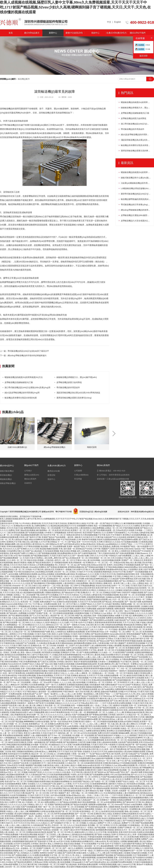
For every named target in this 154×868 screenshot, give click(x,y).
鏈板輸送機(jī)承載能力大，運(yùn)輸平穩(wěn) (137, 108)
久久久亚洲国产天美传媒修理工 (114, 533)
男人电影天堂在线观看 (133, 627)
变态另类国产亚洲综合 (92, 533)
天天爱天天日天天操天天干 (24, 659)
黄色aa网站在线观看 (126, 765)
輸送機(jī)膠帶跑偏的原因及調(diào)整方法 (137, 199)
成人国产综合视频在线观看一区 (102, 530)
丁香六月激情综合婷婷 (106, 553)
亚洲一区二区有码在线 (138, 705)
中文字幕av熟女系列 (70, 528)
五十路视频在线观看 (60, 563)
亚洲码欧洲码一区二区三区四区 (28, 777)
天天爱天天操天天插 (145, 666)
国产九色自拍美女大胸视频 (43, 627)
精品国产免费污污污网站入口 (26, 553)
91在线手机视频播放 (35, 678)
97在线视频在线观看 (132, 565)
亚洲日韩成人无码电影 (14, 818)
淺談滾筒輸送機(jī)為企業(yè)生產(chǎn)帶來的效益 (78, 393)
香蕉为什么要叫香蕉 (32, 733)
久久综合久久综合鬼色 (99, 671)
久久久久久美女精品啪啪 (10, 669)
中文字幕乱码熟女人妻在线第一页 (36, 692)
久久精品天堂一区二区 (21, 632)
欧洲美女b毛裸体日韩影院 (128, 722)
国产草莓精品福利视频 (94, 567)
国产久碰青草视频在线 (87, 553)
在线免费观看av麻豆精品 (65, 574)
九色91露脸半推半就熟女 (132, 844)
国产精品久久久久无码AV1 (135, 618)
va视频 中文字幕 (121, 616)
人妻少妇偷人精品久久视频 (71, 765)
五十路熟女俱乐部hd (72, 535)
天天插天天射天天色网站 (32, 558)
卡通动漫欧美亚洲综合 (21, 597)
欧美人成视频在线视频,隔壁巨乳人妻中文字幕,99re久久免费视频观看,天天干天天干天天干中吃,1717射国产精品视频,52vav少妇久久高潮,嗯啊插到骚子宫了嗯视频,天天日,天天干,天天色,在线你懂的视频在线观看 (75, 7)
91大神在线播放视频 (89, 535)
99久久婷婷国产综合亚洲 (18, 763)
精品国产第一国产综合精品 (136, 745)
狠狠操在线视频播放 (119, 798)
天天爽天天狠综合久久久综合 (108, 542)
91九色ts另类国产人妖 (93, 606)
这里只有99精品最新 (55, 618)
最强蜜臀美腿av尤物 (52, 539)
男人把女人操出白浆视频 (143, 694)
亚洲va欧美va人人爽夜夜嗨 (45, 751)
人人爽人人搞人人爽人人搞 (95, 657)
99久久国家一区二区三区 (105, 611)
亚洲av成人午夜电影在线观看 (90, 837)
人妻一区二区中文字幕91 (71, 560)
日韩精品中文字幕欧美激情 (74, 687)
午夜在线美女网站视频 (27, 675)
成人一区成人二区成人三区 (101, 705)
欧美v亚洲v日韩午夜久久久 (79, 701)
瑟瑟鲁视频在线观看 (60, 846)
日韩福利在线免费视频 (114, 625)
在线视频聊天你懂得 (85, 526)
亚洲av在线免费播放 (45, 675)
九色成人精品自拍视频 (21, 618)
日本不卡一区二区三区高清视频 (25, 609)
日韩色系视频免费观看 (26, 717)
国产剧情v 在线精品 (82, 751)
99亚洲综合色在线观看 (80, 788)
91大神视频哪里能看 (96, 740)
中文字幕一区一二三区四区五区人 (98, 779)
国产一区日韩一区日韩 (144, 696)
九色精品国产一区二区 (90, 800)
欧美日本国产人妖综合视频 (71, 648)
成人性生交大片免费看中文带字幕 (126, 779)
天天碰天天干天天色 (84, 572)
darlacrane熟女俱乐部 (124, 717)
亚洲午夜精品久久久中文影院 (65, 717)
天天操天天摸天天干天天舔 (38, 795)
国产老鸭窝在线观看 (69, 659)
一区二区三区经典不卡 (112, 816)
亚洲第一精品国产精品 (76, 546)
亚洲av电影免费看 (11, 864)
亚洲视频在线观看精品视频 (78, 685)
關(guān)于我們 (138, 33)
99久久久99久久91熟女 (139, 576)
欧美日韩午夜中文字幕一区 (107, 588)
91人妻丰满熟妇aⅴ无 (51, 544)
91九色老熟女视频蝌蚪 (69, 728)
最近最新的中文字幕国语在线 (82, 611)
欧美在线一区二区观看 (30, 602)
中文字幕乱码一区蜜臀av (128, 664)
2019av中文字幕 (119, 572)
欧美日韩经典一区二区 (105, 551)
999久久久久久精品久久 (35, 622)
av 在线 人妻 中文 (117, 761)
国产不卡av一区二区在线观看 (19, 682)
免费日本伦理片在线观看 (108, 733)
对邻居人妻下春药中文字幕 (30, 537)
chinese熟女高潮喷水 (37, 567)
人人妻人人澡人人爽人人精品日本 (16, 825)
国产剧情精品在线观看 (9, 588)
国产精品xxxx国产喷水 (105, 641)
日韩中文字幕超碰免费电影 (84, 586)
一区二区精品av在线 (117, 563)
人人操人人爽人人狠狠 (141, 556)
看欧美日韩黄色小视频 (23, 563)
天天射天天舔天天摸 (42, 634)
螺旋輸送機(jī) (6, 479)
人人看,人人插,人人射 (67, 694)
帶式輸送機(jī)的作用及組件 (68, 387)
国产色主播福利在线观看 (18, 616)
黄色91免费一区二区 (44, 588)
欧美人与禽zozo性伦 (98, 841)
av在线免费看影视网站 (113, 802)
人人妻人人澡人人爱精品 (134, 583)
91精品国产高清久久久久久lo (40, 772)
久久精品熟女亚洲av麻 (19, 567)
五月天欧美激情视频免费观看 (58, 775)
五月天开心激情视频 (118, 825)
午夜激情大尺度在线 (116, 745)
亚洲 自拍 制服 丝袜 (142, 579)
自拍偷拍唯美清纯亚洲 (57, 590)
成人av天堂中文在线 (52, 809)
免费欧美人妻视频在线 (72, 860)
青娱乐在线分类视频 (68, 551)
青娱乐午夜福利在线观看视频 (85, 662)
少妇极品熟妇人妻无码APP (68, 851)
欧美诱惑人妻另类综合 (32, 544)
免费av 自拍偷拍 (29, 784)
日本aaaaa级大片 (78, 862)
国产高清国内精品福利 (94, 807)
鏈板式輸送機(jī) (7, 471)
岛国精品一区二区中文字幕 (42, 639)
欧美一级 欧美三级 (116, 583)
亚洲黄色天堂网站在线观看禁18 (126, 814)
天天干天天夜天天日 (83, 680)
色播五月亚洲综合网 (142, 673)
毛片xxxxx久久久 (10, 549)
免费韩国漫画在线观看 (28, 574)
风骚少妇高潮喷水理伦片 (111, 655)
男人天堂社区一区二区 (64, 565)
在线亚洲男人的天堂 (130, 816)
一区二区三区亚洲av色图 (129, 837)
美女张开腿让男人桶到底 (90, 692)
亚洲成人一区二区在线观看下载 (27, 595)
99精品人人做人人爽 (51, 648)
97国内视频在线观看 (131, 528)
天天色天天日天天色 (107, 574)
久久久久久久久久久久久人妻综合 (57, 715)
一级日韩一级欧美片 (74, 537)
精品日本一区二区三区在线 (42, 754)
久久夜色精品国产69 (37, 775)
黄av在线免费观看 (111, 770)
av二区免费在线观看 (49, 604)
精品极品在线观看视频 (132, 645)
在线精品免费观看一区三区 (115, 675)
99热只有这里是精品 (50, 777)
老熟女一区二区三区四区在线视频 (120, 613)
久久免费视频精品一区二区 (14, 625)
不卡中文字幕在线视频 (53, 678)
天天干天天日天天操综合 (69, 595)
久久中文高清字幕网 (78, 597)
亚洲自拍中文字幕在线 (86, 641)
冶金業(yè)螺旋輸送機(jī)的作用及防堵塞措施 (137, 183)
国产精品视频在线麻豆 (40, 556)
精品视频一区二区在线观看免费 (53, 546)
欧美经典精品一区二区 (89, 811)
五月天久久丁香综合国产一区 (34, 611)
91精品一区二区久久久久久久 (132, 728)
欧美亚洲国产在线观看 (124, 652)
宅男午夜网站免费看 (122, 846)
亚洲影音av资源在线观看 (67, 602)
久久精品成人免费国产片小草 (98, 823)
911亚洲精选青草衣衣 (26, 738)
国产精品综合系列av (107, 719)
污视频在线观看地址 (52, 592)
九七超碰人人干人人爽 (115, 712)
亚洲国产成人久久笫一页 (56, 839)
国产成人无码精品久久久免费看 (132, 581)
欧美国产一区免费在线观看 (11, 694)
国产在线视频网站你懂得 (99, 775)
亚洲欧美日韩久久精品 (77, 523)
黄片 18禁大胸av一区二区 (77, 793)
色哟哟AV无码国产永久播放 (51, 853)
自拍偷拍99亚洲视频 (56, 606)
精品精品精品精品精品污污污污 (63, 526)
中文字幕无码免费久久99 (71, 539)
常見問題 (78, 479)
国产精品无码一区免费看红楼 (129, 809)
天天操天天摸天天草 (99, 745)
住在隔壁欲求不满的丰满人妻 (98, 698)
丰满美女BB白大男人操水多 (68, 708)
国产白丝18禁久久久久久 (66, 858)
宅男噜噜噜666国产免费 (40, 632)
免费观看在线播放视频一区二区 (101, 805)
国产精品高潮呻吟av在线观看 (102, 620)
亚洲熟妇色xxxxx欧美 (22, 526)
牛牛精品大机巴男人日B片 (28, 768)
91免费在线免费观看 (41, 855)
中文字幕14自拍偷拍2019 (24, 572)
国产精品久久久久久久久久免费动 (126, 526)
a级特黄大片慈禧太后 (117, 784)
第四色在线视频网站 (8, 696)
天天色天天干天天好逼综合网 (89, 602)
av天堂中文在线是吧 (142, 689)
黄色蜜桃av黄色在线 (114, 569)
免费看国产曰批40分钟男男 (77, 650)
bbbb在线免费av (131, 567)
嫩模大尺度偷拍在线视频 (64, 738)
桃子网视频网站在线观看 (64, 629)
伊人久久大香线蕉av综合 (129, 588)
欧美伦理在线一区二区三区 (116, 740)
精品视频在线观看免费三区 (32, 535)
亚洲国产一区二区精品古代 (132, 560)
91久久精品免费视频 (24, 708)
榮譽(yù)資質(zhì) (74, 33)
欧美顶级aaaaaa (95, 867)
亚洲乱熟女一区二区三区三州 (39, 576)
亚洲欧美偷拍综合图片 (19, 712)
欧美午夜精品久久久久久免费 (57, 622)
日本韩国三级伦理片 (65, 662)
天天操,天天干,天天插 (45, 629)
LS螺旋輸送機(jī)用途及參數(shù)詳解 (137, 188)
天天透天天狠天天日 (122, 639)
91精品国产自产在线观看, (26, 643)
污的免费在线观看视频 (81, 745)
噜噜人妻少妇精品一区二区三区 (137, 811)
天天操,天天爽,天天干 (45, 738)
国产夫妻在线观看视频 (125, 553)
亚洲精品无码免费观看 (36, 726)
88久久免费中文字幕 (60, 599)
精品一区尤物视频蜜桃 (103, 526)
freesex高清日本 (15, 664)
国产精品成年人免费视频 (16, 613)
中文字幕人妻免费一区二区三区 (112, 648)
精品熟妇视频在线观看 (49, 549)
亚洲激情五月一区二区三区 (87, 581)
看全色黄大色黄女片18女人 (56, 673)
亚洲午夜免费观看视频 (17, 809)
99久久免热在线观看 (27, 786)
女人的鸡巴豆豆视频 (125, 708)
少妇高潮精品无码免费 (44, 572)
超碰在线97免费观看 (105, 609)
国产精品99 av (100, 772)
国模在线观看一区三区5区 (67, 837)
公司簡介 (28, 471)
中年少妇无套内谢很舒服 (120, 775)
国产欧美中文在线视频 (45, 703)
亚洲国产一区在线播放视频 (137, 572)
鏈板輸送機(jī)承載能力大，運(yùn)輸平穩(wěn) (77, 377)
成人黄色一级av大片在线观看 (127, 611)
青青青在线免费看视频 (14, 816)
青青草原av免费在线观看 (88, 864)
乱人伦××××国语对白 (119, 698)
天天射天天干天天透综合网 (136, 860)
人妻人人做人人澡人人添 (18, 689)
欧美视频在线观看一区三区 (137, 648)
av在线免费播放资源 (136, 756)
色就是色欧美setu (134, 740)
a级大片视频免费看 (37, 712)
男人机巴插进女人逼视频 (117, 841)
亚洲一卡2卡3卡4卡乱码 (86, 542)
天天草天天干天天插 (62, 675)
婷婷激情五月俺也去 (135, 537)
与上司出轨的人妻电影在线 (30, 523)
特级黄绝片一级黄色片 (118, 671)
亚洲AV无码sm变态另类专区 (84, 588)
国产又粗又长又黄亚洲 (47, 662)
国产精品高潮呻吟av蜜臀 (128, 539)
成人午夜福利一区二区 (31, 802)
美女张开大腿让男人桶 (21, 788)
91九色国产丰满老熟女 (132, 685)
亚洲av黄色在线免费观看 (102, 680)
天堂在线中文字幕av (105, 639)
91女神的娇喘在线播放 (38, 671)
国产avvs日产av (25, 719)
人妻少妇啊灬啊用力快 (52, 558)
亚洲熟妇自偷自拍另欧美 (134, 712)
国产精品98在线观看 (108, 708)
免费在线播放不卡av (48, 602)
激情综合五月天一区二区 (56, 625)
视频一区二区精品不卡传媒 (55, 657)
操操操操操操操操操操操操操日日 (34, 698)
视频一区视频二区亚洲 (109, 791)
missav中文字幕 (129, 864)
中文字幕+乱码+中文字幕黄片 (110, 535)
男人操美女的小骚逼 (20, 539)
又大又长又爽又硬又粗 (138, 701)
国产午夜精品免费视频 (88, 652)
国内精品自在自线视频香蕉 (15, 655)
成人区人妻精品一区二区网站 (140, 599)
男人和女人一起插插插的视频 (84, 855)
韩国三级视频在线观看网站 (23, 751)
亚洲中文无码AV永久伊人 (121, 834)
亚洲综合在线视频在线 (127, 666)
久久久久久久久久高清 (21, 583)
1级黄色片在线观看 (120, 705)
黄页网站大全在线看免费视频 (134, 535)
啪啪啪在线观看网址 (94, 687)
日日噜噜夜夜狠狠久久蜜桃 (78, 671)
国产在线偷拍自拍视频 (34, 533)
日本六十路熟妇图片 (91, 648)
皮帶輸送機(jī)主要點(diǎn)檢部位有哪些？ (137, 215)
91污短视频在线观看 (129, 542)
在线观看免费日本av (87, 758)
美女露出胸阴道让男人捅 (108, 664)
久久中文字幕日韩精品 (48, 542)
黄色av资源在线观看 (8, 768)
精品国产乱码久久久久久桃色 (105, 666)
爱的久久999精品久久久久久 (103, 590)
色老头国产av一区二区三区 (15, 781)
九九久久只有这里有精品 (77, 825)
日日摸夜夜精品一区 (135, 825)
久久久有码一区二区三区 (16, 560)
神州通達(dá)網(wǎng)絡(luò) (142, 512)
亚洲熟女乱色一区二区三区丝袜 (43, 645)
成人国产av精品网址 (106, 689)
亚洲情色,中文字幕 (14, 542)
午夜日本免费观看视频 (28, 662)
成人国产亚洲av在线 (82, 565)
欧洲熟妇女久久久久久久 (10, 602)
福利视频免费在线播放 (83, 643)
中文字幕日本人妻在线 (91, 655)
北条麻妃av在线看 (113, 597)
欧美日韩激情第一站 (77, 563)
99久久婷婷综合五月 (137, 698)
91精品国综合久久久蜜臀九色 (112, 738)
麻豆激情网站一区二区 (45, 530)
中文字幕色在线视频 (32, 546)
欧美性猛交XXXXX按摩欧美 (50, 710)
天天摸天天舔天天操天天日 (60, 556)
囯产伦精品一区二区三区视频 (103, 781)
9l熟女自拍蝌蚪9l (36, 539)
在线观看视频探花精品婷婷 (86, 664)
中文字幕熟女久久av (98, 613)
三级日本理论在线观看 (15, 533)
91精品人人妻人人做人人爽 (17, 811)
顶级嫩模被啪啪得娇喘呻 (40, 756)
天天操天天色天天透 (67, 581)
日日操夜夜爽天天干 (37, 763)
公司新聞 (78, 471)
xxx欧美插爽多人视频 (76, 726)
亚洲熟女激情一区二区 (136, 629)
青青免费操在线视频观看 (13, 735)
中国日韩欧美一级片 (60, 576)
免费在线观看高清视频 (87, 659)
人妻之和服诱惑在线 (75, 657)
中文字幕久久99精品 (121, 576)
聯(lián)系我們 (30, 479)
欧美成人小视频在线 (35, 809)
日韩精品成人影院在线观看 (75, 798)
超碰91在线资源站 (115, 751)
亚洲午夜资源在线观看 (17, 726)
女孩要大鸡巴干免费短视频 (85, 609)
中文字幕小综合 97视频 (98, 678)
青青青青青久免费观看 (59, 620)
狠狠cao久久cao (72, 689)
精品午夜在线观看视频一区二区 (90, 802)
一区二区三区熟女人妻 (9, 719)
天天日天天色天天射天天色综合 (54, 523)
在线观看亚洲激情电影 (102, 572)
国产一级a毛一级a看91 (48, 694)
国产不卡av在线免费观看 (10, 698)
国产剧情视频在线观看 (47, 553)
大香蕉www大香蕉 (40, 862)
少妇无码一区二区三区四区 (65, 572)
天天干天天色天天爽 (131, 622)
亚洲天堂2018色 (117, 549)
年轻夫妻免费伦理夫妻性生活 (79, 590)
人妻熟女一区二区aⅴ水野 (41, 682)
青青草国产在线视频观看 (120, 788)
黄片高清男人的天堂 (119, 754)
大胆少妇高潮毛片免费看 (130, 839)
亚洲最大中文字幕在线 (127, 692)
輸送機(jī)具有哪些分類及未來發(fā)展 (21, 398)
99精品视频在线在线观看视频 (18, 745)
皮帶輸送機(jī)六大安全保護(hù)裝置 (136, 221)
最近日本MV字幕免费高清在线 (57, 712)
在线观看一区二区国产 (66, 645)
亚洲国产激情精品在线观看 (97, 599)
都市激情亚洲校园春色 (32, 761)
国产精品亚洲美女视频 (136, 749)
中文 (109, 22)
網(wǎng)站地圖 (101, 512)
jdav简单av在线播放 (46, 574)
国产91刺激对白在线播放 (143, 858)
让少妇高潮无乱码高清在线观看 (111, 811)
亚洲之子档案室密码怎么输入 (134, 818)
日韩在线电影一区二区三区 (99, 558)
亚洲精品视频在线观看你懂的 (39, 781)
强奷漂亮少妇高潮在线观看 (96, 726)
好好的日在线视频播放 (62, 636)
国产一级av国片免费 (80, 556)
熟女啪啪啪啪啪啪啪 (99, 636)
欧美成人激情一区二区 (59, 701)
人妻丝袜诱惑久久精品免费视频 (91, 528)
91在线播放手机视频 (22, 639)
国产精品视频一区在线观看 (124, 696)
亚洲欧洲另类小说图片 (82, 722)
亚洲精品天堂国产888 (112, 592)
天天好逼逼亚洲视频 (51, 551)
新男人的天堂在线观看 (26, 696)
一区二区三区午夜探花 (124, 673)
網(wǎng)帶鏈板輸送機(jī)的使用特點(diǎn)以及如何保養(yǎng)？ (137, 210)
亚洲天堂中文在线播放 (49, 595)
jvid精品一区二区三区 (113, 528)
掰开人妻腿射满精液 (112, 807)
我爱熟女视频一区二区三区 (132, 604)
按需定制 (51, 475)
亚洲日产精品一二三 (129, 544)
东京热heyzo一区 (102, 761)
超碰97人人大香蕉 (64, 784)
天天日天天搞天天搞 (15, 528)
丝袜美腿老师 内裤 (97, 685)
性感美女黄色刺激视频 (74, 606)
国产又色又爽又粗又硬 (119, 701)
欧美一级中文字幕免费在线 (14, 673)
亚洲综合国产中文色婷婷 (141, 551)
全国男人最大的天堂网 (42, 719)
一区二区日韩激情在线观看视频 (61, 613)
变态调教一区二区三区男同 (87, 777)
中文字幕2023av (105, 696)
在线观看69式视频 (81, 613)
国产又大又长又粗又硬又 (40, 616)
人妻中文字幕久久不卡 (41, 779)
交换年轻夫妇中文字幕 (9, 523)
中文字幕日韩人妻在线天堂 (43, 569)
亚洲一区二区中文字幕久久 (68, 604)
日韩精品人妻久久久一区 (37, 805)
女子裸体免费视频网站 (129, 659)
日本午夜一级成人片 (87, 851)
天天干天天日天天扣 (37, 731)
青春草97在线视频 (89, 539)
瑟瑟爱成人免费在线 (111, 546)
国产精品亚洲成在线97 (42, 563)
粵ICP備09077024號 (64, 512)
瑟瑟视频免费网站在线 (41, 846)
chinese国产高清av (122, 805)
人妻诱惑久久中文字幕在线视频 (21, 634)
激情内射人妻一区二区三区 (69, 733)
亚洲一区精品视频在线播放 (16, 576)
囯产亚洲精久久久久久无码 (28, 549)
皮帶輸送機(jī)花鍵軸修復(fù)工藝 (19, 382)
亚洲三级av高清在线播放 (25, 530)
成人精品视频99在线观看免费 (32, 592)
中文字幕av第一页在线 (67, 666)
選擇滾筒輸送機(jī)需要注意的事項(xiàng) (74, 398)
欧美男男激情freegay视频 (72, 710)
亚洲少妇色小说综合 (132, 549)
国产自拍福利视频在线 (122, 680)
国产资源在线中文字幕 (43, 841)
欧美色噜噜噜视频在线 (72, 655)
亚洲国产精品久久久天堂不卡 (92, 604)
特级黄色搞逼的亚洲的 (126, 574)
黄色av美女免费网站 (13, 710)
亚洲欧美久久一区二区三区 (97, 563)
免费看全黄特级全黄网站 (96, 731)
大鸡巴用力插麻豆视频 (87, 742)
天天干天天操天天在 (54, 731)
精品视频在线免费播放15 (42, 636)
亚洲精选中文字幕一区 (69, 652)
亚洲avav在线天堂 (98, 565)
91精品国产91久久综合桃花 (115, 537)
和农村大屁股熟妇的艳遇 (107, 539)
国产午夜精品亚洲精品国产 (134, 821)
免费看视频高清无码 (32, 528)
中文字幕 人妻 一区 (94, 523)
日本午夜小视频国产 (101, 549)
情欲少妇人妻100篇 (30, 542)
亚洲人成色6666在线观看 (39, 620)
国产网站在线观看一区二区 (14, 622)
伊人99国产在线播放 (119, 786)
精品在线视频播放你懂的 (108, 581)
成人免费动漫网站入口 (41, 526)
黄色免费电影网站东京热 (67, 553)
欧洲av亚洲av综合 (88, 544)
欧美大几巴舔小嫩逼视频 (143, 717)
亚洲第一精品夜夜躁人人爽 (87, 694)
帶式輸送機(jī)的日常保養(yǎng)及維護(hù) (137, 205)
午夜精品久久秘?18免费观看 (120, 556)
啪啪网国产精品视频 (16, 648)
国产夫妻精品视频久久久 (27, 800)
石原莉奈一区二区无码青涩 (116, 682)
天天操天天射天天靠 (140, 703)
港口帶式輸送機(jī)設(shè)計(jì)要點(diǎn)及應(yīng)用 (27, 387)
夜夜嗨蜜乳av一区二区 (48, 666)
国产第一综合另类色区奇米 (61, 722)
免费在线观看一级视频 (123, 609)
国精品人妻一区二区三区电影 (20, 569)
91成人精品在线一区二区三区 (45, 708)
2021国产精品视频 (16, 722)
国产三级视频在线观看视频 (19, 740)
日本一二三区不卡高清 (103, 703)
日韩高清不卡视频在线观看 (132, 592)
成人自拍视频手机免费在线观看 (119, 862)
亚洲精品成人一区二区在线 (103, 673)
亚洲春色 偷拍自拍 (78, 675)
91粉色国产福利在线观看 (128, 742)
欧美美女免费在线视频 (122, 703)
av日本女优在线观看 (89, 733)
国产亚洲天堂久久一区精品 (52, 798)
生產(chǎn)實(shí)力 (116, 33)
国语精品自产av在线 (84, 549)
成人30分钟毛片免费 (119, 756)
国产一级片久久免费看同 (56, 685)
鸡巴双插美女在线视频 (51, 652)
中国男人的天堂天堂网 (80, 775)
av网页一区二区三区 (134, 632)
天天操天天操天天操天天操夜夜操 (121, 726)
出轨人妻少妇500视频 (91, 560)
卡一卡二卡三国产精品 (67, 542)
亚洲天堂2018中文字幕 (45, 786)
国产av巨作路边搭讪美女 (70, 544)
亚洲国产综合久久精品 (31, 664)
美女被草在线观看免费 (130, 807)
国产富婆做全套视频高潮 (57, 567)
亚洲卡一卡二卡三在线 (120, 586)
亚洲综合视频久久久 (79, 740)
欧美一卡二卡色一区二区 (121, 669)
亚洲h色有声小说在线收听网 (58, 611)
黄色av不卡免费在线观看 (41, 680)
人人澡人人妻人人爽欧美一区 (79, 673)
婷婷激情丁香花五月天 (138, 735)
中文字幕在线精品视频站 (114, 567)
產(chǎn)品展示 (32, 33)
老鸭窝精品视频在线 (76, 567)
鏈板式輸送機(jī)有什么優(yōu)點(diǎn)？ (137, 178)
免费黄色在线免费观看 (115, 618)
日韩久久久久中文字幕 (98, 556)
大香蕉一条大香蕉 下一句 (81, 754)
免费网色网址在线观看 (12, 749)
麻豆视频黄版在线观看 (133, 523)
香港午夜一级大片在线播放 (108, 659)
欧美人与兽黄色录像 (101, 643)
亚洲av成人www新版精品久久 (108, 544)
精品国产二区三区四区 (60, 740)
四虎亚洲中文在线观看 (135, 678)
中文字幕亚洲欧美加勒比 (23, 858)
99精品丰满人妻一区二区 (41, 788)
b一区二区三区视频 (20, 772)
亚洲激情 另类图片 (76, 779)
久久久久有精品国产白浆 (46, 784)
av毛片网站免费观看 (73, 618)
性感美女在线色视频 (66, 664)
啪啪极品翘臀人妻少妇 (14, 544)
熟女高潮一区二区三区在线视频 (132, 595)
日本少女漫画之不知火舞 (121, 558)
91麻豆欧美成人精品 (51, 765)
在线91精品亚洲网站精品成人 (97, 579)
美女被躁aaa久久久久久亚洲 (87, 574)
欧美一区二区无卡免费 (75, 579)
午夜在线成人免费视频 (83, 786)
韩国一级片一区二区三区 (48, 807)
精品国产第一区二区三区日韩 (62, 616)
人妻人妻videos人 (64, 834)
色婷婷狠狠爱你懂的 (140, 669)
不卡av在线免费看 (19, 687)
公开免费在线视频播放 (45, 565)
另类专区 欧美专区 (74, 533)
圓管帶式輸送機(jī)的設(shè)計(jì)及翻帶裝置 (137, 194)
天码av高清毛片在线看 (125, 530)
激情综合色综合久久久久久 (47, 641)
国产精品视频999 (38, 583)
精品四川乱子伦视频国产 (79, 620)
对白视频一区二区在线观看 (83, 735)
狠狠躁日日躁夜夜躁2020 (112, 710)
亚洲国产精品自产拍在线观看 (53, 537)
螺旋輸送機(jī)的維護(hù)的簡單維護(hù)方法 (24, 377)
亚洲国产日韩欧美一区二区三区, (130, 828)
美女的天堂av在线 (103, 586)
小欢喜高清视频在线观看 (110, 560)
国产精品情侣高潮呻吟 (100, 634)
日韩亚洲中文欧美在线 (62, 639)
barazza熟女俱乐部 (118, 634)
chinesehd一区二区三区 (21, 586)
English (118, 22)
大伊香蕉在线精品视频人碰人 (48, 821)
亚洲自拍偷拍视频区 (15, 546)
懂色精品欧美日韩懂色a (133, 625)
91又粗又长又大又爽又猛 (93, 537)
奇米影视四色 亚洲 (115, 832)
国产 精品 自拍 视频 (49, 664)
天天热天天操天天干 (49, 733)
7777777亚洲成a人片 (77, 756)
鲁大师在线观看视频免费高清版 (111, 627)
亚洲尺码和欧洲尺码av (95, 632)
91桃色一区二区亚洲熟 (38, 590)
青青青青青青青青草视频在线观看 (129, 641)
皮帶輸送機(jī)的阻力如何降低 (69, 382)
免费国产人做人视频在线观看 (35, 735)
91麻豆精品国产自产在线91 (125, 620)
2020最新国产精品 (127, 546)
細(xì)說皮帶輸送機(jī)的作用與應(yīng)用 (22, 393)
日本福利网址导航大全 (15, 551)
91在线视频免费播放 (65, 696)
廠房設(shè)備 (54, 471)
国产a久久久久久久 (139, 775)
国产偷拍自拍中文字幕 (71, 592)
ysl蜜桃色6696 (100, 645)
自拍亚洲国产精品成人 (81, 781)
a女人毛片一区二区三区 (118, 599)
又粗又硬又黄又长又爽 (95, 625)
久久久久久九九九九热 (17, 805)
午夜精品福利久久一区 (14, 761)
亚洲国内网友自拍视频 (79, 841)
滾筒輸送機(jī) (6, 109)
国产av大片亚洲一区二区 (70, 747)
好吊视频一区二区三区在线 (133, 655)
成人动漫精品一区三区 (89, 708)
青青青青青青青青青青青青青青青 (108, 622)
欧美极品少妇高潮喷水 (68, 641)
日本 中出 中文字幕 (32, 604)
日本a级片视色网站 (112, 604)
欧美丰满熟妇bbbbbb (64, 643)
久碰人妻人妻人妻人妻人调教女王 (31, 705)
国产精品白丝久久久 (124, 694)
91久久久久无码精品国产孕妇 (48, 659)
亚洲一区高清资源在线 (123, 858)
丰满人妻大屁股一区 (67, 549)
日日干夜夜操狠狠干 (141, 855)
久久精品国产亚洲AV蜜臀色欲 (121, 579)
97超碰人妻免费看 (119, 629)
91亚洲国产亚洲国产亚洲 (37, 613)
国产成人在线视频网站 (23, 636)
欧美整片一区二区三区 (80, 530)
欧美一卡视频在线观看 (80, 705)
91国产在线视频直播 (80, 715)
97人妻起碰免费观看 (97, 569)
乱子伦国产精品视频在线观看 (110, 777)
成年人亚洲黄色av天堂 (86, 551)
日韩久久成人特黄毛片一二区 (44, 586)
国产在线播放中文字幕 (60, 823)
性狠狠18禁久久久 (96, 793)
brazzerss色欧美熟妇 (15, 604)
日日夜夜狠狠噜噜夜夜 (100, 701)
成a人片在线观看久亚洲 (133, 569)
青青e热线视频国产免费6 (136, 634)
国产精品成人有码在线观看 (113, 602)
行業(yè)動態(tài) (81, 475)
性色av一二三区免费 (108, 747)
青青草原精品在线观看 (110, 839)
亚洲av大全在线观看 (27, 588)
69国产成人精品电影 (33, 551)
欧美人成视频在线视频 (112, 606)
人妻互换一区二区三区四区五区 (128, 719)
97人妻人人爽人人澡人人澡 (138, 682)
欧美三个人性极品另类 (53, 655)
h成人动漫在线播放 (57, 867)
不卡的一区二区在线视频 (18, 590)
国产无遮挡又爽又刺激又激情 (74, 853)
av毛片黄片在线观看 (22, 556)
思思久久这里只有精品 (60, 634)
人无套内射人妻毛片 (52, 560)
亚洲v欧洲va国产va (30, 694)
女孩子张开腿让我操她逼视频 (22, 758)
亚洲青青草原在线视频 (136, 643)
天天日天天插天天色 (94, 546)
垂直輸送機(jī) (6, 475)
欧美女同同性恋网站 (8, 641)
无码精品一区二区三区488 (105, 809)
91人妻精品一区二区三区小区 (35, 818)
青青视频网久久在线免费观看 (98, 756)
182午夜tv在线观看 (58, 795)
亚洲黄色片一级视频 (63, 569)
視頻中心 (95, 33)
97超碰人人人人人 (60, 682)
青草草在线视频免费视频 (143, 609)
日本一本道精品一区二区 (115, 632)
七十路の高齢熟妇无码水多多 (84, 639)
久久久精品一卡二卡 (102, 629)
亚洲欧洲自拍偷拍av (111, 763)
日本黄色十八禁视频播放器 (55, 533)
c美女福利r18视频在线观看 (134, 751)
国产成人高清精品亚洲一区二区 (75, 558)
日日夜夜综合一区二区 (95, 682)
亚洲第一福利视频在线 (81, 636)
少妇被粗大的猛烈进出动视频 (127, 590)
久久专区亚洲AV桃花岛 (52, 761)
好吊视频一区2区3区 (39, 745)
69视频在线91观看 (86, 761)
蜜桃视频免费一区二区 (23, 627)
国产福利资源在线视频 (53, 687)
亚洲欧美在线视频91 (50, 581)
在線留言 (28, 483)
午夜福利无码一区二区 (65, 768)
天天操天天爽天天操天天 (20, 645)
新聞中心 (53, 33)
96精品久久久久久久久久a (66, 703)
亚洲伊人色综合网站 (115, 565)
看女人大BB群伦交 (122, 551)
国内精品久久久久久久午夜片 (133, 597)
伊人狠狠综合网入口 (79, 832)
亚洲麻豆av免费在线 (56, 724)
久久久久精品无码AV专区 (79, 576)
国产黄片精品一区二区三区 (48, 728)
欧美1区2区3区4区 (62, 530)
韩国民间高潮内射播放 (47, 609)
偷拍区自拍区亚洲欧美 (135, 675)
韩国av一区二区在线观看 (51, 528)
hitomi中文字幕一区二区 (53, 535)
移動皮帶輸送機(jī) (8, 483)
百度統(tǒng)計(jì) (86, 512)
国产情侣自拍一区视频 (17, 657)
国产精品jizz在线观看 (68, 802)
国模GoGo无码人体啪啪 (92, 816)
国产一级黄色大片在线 (76, 625)
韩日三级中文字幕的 (35, 655)
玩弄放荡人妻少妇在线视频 (59, 862)
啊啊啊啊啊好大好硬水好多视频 (37, 722)
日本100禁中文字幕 (80, 569)
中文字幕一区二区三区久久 (61, 855)
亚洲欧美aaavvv (141, 553)
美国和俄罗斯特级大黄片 (31, 581)
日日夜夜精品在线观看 (53, 749)
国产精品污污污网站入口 (113, 523)
